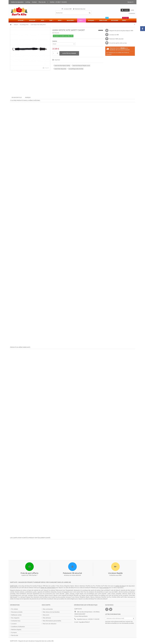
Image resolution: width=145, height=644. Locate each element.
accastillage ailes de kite (76, 69)
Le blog (28, 2)
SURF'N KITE (14, 641)
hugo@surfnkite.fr (84, 622)
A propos (14, 632)
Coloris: (55, 41)
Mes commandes (48, 609)
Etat (53, 33)
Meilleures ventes (16, 615)
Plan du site (42, 2)
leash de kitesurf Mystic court (81, 66)
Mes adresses (47, 618)
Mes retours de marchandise (51, 612)
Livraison (14, 624)
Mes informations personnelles (52, 621)
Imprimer (57, 60)
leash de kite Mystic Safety (62, 66)
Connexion (132, 13)
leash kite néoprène (60, 69)
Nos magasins (15, 618)
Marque (28, 97)
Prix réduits (15, 609)
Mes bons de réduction (50, 624)
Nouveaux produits (17, 612)
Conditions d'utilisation (18, 627)
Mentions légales (16, 629)
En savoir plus (17, 97)
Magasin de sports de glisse (117, 31)
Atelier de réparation (17, 2)
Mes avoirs (46, 615)
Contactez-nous (16, 621)
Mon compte (46, 605)
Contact (34, 2)
